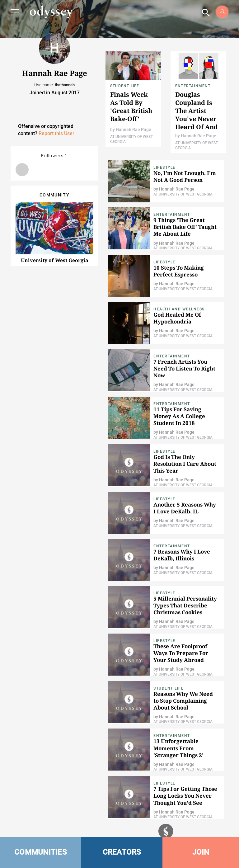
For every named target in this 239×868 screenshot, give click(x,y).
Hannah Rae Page (134, 130)
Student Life (125, 86)
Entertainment (193, 86)
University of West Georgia (55, 260)
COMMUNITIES (41, 852)
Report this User (56, 133)
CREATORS (122, 852)
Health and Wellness (179, 309)
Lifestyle (164, 167)
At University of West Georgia (183, 194)
